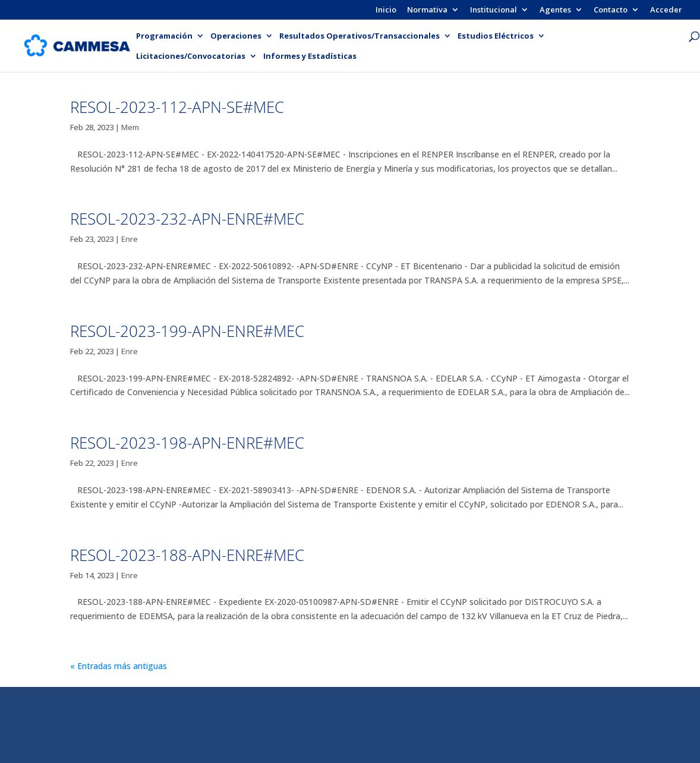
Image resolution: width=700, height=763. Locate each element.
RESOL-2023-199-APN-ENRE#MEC (187, 331)
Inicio (386, 10)
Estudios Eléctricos (496, 36)
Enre (130, 239)
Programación (164, 36)
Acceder (666, 10)
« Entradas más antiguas (119, 666)
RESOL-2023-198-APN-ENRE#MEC (187, 443)
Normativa (427, 10)
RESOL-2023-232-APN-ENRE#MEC (187, 219)
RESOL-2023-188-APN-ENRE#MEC (187, 555)
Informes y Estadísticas (310, 56)
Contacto (611, 10)
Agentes (555, 10)
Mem (130, 127)
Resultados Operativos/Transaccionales (360, 36)
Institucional (494, 10)
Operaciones (236, 36)
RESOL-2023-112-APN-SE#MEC (177, 107)
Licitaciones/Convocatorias (191, 56)
